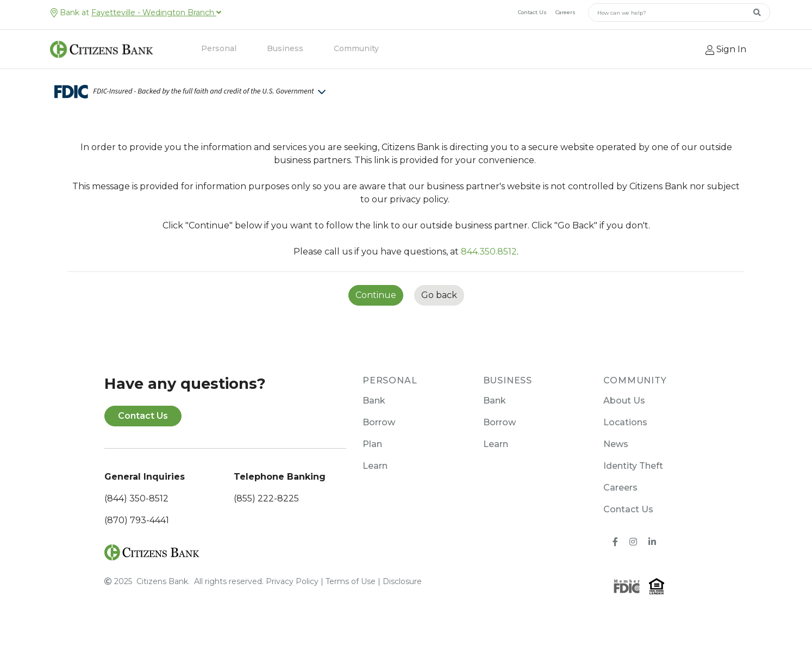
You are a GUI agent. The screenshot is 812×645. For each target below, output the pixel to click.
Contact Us (532, 12)
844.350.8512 (489, 252)
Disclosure (402, 581)
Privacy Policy (292, 581)
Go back (439, 295)
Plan (372, 444)
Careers (566, 12)
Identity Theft (633, 466)
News (616, 444)
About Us (624, 401)
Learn (375, 466)
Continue (376, 295)
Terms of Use (351, 581)
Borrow (379, 422)
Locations (625, 422)
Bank (374, 401)
